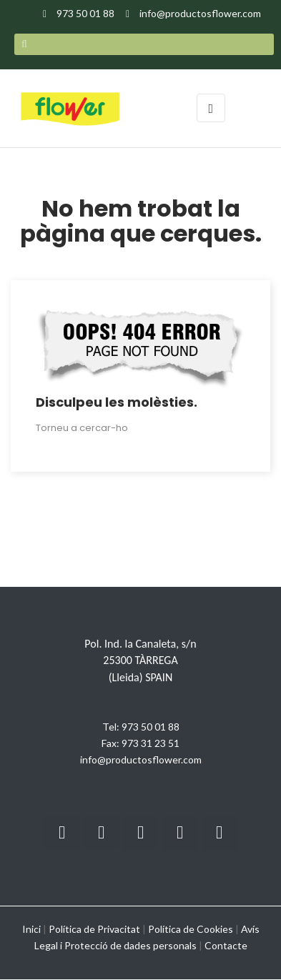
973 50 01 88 (151, 727)
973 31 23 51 (151, 743)
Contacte (226, 945)
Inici (31, 929)
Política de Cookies (191, 929)
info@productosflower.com (141, 759)
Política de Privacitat (94, 929)
